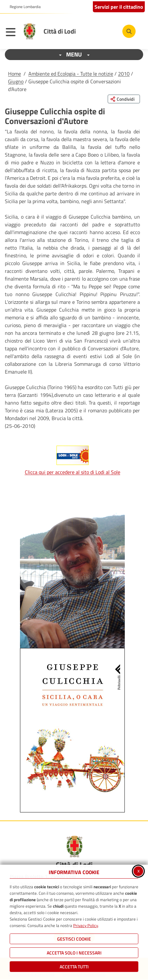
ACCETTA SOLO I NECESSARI (74, 953)
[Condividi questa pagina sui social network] (124, 99)
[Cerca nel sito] (129, 31)
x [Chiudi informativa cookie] (138, 871)
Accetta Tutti (74, 967)
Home (15, 74)
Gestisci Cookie (74, 939)
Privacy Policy (86, 925)
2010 (124, 74)
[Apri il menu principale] (12, 33)
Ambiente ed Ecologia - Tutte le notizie (71, 74)
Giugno (16, 81)
